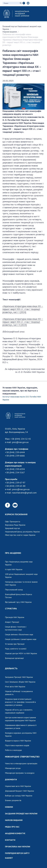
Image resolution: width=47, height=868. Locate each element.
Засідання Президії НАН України (19, 677)
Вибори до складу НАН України (19, 796)
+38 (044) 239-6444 (15, 452)
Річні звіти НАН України (15, 687)
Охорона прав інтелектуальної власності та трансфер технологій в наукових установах (20, 702)
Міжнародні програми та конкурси (20, 773)
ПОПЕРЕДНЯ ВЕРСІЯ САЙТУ (17, 853)
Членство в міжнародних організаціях (21, 763)
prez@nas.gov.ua (20, 442)
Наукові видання (10, 32)
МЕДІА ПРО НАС (12, 827)
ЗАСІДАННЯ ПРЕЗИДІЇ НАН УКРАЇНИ (21, 814)
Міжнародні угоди (13, 768)
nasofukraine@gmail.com (24, 493)
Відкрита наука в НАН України (18, 741)
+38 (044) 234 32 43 (21, 439)
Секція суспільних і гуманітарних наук (21, 639)
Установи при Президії (15, 644)
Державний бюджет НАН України (19, 791)
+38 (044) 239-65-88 (15, 486)
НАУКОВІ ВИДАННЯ (14, 820)
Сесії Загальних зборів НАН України (20, 682)
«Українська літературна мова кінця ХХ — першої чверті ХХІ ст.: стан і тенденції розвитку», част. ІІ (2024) (23, 322)
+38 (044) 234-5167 (15, 472)
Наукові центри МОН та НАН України (21, 653)
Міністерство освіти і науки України (20, 535)
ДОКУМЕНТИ (11, 780)
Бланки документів (13, 800)
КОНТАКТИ (10, 840)
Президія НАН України (15, 617)
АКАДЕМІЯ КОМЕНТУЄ (15, 833)
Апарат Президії (12, 622)
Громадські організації (14, 658)
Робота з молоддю (13, 750)
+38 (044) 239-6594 (15, 469)
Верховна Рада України (15, 525)
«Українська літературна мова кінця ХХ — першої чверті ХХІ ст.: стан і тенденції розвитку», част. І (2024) (23, 309)
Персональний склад (14, 590)
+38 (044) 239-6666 (15, 456)
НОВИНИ (9, 807)
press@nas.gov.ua (21, 489)
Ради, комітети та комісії (16, 649)
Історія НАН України (14, 569)
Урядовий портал (12, 528)
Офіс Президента (13, 521)
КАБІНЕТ (9, 858)
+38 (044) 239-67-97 (15, 483)
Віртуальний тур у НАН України (18, 602)
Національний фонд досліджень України (22, 532)
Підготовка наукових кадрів (17, 745)
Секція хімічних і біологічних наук (19, 634)
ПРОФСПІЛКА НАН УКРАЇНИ (18, 847)
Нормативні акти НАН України (18, 786)
